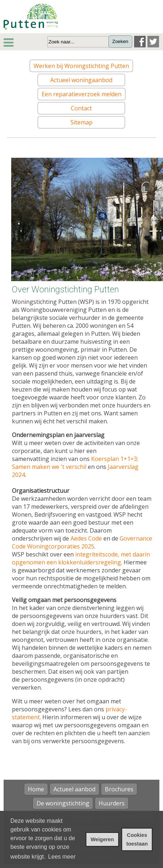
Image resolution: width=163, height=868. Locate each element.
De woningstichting (63, 803)
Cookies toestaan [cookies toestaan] (137, 839)
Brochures (119, 789)
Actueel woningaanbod (81, 80)
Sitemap (81, 122)
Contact (81, 108)
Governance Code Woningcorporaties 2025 (82, 542)
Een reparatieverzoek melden (81, 94)
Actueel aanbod (74, 789)
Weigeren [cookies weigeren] (102, 839)
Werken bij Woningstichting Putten (81, 66)
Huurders (112, 803)
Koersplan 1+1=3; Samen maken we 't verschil (75, 463)
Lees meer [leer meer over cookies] (62, 857)
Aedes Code (86, 538)
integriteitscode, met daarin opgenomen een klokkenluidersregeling (81, 558)
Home (36, 789)
